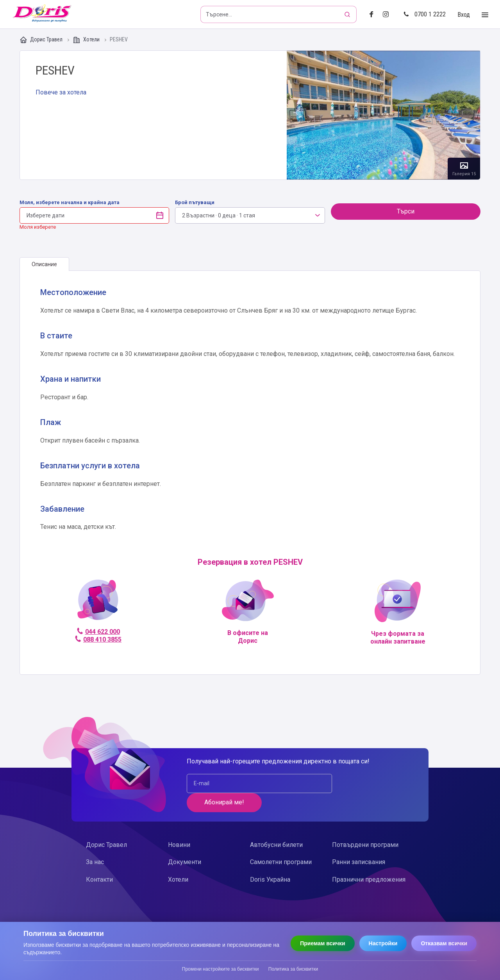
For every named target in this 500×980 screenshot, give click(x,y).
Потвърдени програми (365, 826)
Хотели (87, 40)
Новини (179, 826)
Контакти (99, 860)
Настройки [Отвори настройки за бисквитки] (383, 943)
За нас (95, 843)
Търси (406, 211)
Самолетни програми (281, 843)
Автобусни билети (276, 826)
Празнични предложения (369, 860)
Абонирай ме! (364, 783)
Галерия (383, 115)
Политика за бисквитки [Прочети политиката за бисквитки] (293, 969)
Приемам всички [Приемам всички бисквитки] (322, 943)
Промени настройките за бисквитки (221, 969)
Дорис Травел (42, 40)
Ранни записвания (359, 843)
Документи (185, 843)
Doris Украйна (270, 860)
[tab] (44, 264)
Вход (464, 15)
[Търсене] (348, 14)
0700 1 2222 (425, 14)
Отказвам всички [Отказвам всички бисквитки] (444, 943)
